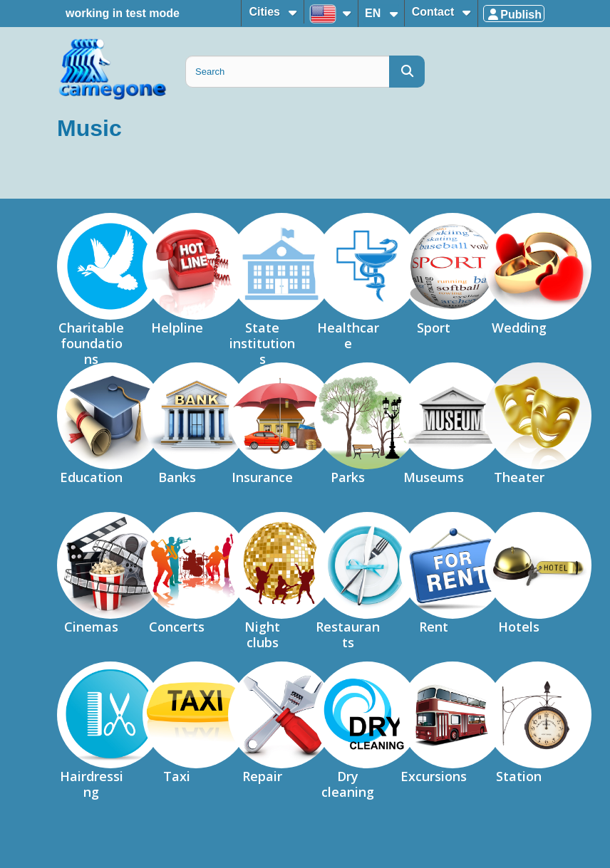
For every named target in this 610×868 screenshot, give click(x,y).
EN (374, 13)
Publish (514, 15)
